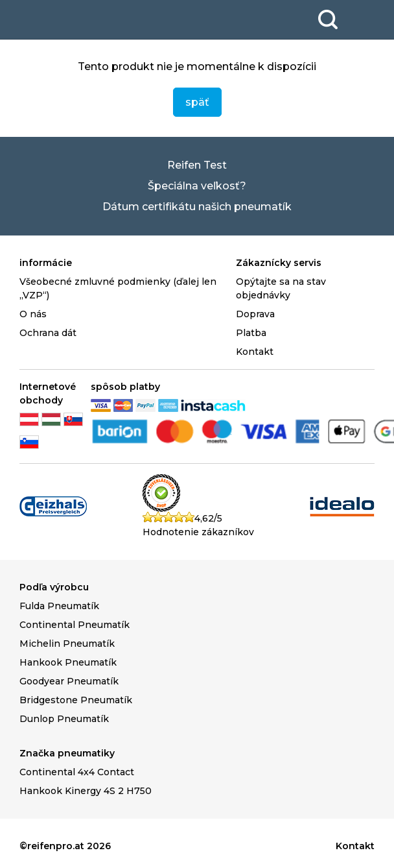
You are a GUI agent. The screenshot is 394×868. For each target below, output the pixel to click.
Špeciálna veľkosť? (197, 186)
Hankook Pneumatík (68, 662)
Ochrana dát (48, 333)
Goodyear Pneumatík (69, 681)
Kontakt (255, 352)
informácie (46, 263)
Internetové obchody (48, 393)
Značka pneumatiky (67, 753)
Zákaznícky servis (279, 263)
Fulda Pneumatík (59, 606)
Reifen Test (197, 165)
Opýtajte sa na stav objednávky (281, 288)
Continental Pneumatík (75, 625)
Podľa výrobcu (54, 587)
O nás (33, 314)
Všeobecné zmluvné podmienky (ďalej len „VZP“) (118, 288)
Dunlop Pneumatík (64, 719)
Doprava (255, 314)
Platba (251, 333)
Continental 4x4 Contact (77, 772)
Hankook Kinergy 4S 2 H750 (86, 791)
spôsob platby (125, 387)
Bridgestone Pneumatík (76, 700)
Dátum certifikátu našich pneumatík (197, 207)
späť (197, 102)
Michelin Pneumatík (67, 644)
